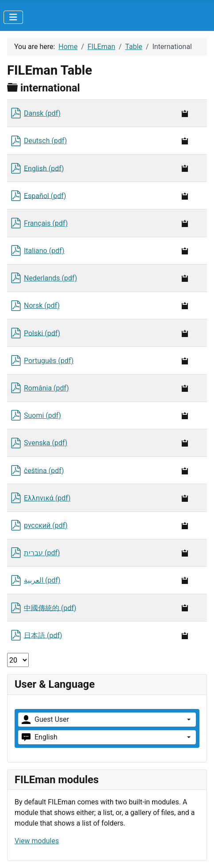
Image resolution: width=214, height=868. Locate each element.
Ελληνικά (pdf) (47, 498)
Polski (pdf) (42, 333)
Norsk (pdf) (42, 305)
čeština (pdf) (44, 470)
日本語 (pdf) (43, 635)
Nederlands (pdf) (50, 278)
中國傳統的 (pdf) (50, 608)
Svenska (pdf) (46, 443)
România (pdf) (46, 388)
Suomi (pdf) (42, 415)
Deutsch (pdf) (45, 141)
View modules (37, 841)
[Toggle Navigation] (13, 17)
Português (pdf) (49, 361)
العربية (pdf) (42, 580)
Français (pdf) (46, 223)
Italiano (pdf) (44, 251)
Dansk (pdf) (42, 113)
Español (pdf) (45, 195)
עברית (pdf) (42, 553)
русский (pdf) (46, 525)
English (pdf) (44, 168)
